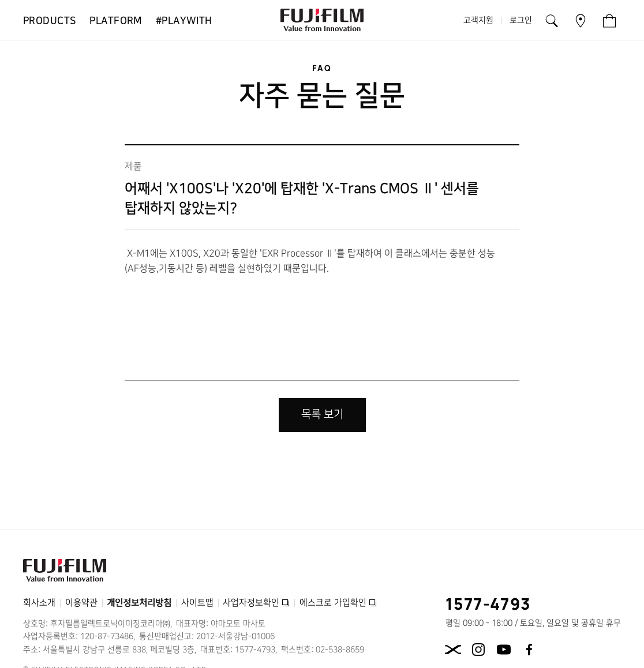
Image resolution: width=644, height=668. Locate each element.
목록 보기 (322, 414)
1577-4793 (488, 603)
